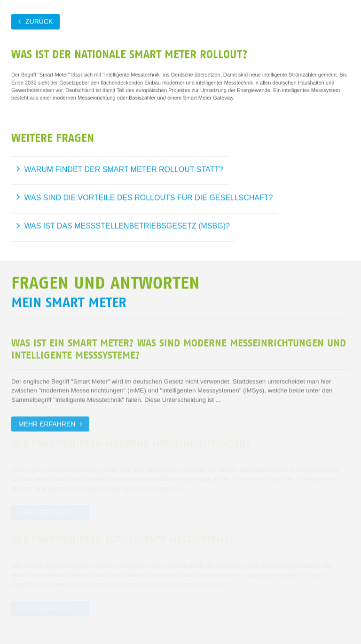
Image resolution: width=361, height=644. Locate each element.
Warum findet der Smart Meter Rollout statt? (124, 169)
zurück (39, 21)
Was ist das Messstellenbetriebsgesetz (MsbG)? (127, 226)
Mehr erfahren (47, 423)
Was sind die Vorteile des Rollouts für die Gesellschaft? (149, 197)
